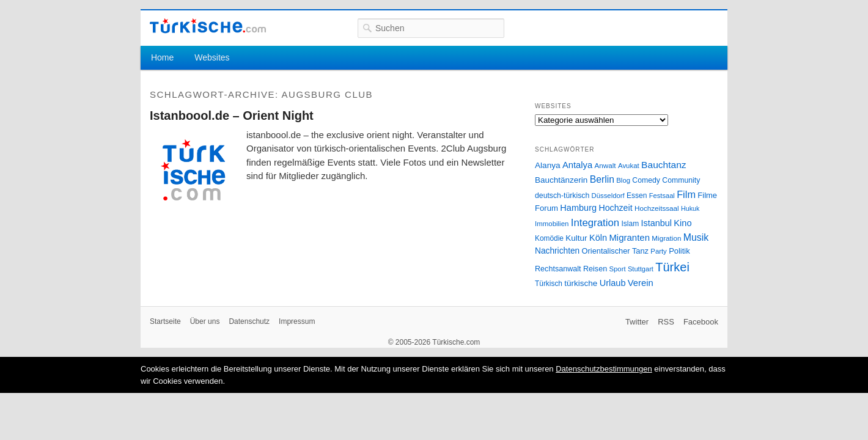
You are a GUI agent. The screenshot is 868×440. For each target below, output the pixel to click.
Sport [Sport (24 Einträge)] (618, 269)
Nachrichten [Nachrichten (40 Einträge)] (557, 251)
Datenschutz (249, 321)
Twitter (637, 322)
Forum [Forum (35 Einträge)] (546, 208)
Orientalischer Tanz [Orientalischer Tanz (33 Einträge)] (615, 251)
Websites (212, 57)
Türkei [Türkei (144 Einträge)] (672, 267)
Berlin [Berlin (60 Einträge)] (602, 179)
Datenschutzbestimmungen (604, 369)
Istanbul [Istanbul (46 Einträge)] (657, 223)
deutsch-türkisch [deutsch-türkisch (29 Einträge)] (562, 196)
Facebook (701, 322)
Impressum (297, 321)
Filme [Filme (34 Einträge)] (707, 195)
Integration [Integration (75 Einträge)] (595, 223)
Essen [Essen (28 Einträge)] (637, 196)
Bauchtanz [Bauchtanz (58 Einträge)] (664, 165)
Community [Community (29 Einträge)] (681, 180)
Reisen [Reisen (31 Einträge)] (595, 269)
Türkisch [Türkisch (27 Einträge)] (549, 284)
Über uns (205, 321)
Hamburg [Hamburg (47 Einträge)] (578, 208)
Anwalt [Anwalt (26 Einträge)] (605, 165)
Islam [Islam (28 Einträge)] (630, 224)
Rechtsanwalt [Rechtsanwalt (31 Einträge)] (558, 269)
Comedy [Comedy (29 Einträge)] (646, 180)
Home (162, 57)
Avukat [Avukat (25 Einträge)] (629, 166)
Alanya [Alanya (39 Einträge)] (548, 165)
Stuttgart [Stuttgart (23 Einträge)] (641, 269)
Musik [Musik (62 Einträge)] (696, 237)
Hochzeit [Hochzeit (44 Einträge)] (615, 208)
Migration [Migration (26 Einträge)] (666, 238)
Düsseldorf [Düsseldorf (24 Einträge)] (608, 196)
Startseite (165, 321)
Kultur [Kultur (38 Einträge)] (576, 238)
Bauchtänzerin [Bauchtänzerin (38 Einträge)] (561, 180)
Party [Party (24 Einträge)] (658, 251)
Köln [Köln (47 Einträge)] (598, 238)
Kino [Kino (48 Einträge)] (682, 223)
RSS (666, 322)
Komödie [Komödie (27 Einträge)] (549, 238)
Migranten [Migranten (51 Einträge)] (629, 237)
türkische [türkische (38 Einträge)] (581, 283)
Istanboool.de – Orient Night (232, 116)
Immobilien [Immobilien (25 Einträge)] (552, 224)
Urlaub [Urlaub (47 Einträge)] (613, 283)
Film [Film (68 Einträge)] (686, 194)
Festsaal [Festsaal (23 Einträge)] (662, 196)
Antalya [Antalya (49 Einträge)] (577, 165)
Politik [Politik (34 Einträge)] (679, 251)
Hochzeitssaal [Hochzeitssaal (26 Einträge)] (657, 208)
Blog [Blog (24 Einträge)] (623, 180)
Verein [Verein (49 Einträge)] (641, 283)
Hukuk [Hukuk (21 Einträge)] (690, 208)
